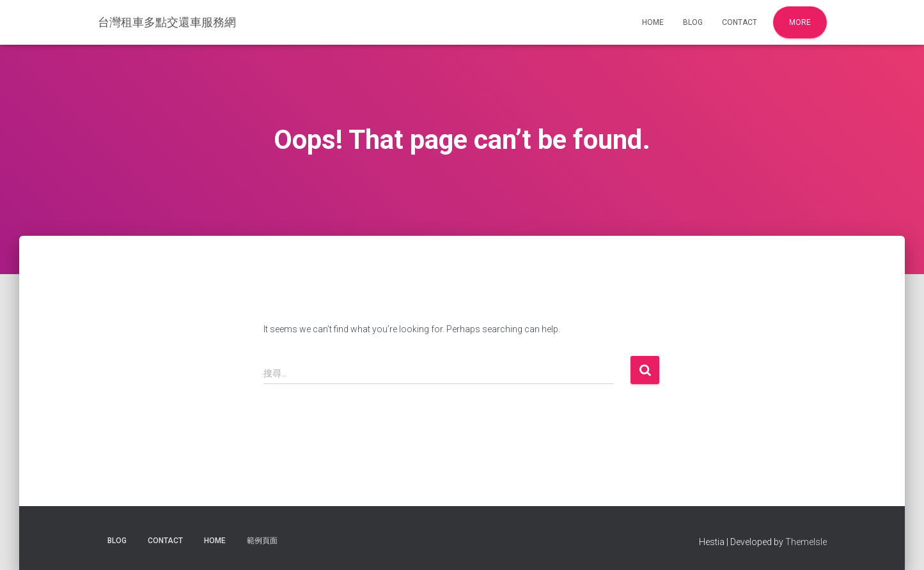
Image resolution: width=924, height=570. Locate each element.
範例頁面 (262, 541)
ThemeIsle (806, 542)
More (800, 22)
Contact (740, 22)
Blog (693, 22)
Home (653, 22)
